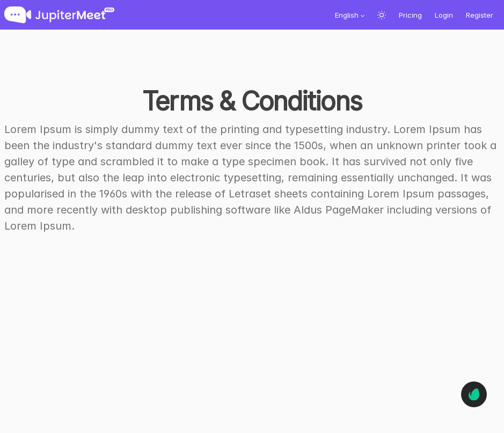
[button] (350, 15)
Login (444, 15)
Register (480, 15)
